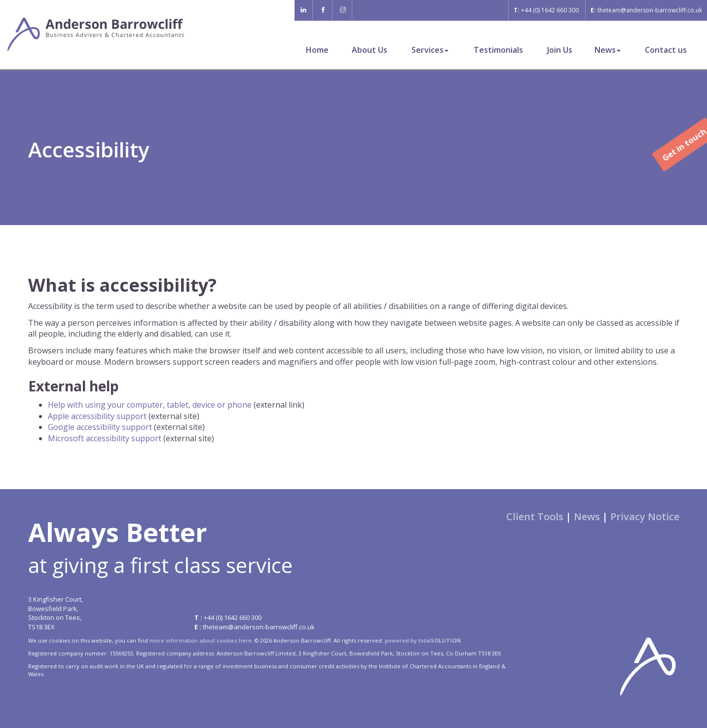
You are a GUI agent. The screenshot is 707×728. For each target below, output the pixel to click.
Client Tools (535, 517)
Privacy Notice (645, 517)
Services (430, 50)
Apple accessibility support (97, 416)
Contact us (666, 50)
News (608, 50)
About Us (370, 50)
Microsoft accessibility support (105, 438)
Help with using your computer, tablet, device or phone (150, 405)
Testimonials (498, 50)
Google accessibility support (100, 427)
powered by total (423, 640)
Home (317, 50)
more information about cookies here (201, 640)
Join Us (560, 50)
